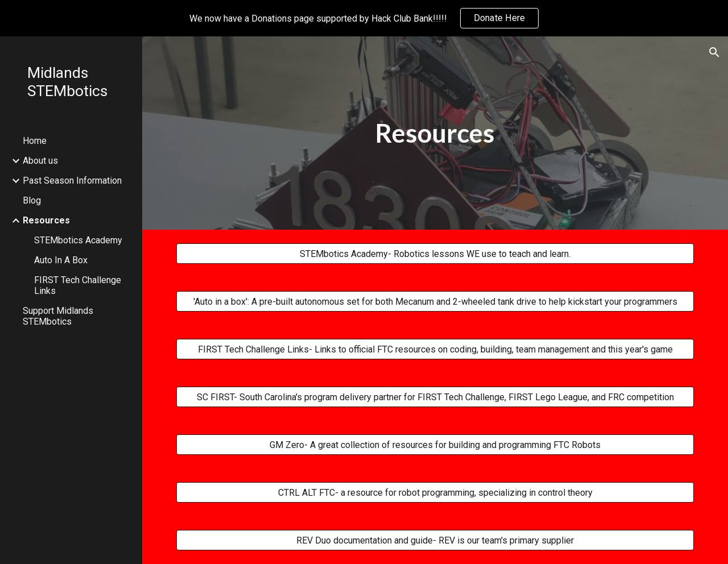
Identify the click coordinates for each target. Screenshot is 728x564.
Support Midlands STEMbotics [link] (58, 316)
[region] (364, 18)
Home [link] (35, 141)
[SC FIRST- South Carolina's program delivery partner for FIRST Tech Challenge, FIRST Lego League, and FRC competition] (435, 397)
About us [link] (40, 161)
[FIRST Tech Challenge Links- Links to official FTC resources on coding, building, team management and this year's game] (435, 349)
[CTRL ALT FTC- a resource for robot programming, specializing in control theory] (435, 493)
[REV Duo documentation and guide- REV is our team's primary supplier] (435, 540)
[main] (435, 133)
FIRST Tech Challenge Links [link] (78, 285)
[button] (714, 52)
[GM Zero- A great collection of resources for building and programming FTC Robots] (435, 445)
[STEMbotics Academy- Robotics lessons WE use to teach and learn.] (435, 254)
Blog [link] (32, 200)
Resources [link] (46, 220)
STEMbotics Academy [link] (78, 240)
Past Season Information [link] (72, 181)
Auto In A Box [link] (61, 260)
